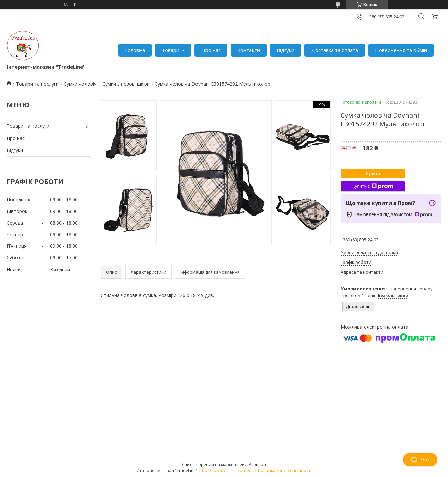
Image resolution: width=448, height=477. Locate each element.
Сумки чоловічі (81, 84)
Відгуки (286, 50)
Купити (373, 173)
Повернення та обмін (401, 50)
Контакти (249, 50)
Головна (135, 50)
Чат (420, 460)
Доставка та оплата (335, 50)
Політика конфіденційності (285, 470)
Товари (171, 50)
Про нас (211, 50)
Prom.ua (257, 464)
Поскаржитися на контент (228, 470)
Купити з (373, 186)
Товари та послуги (37, 84)
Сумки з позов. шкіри (126, 84)
